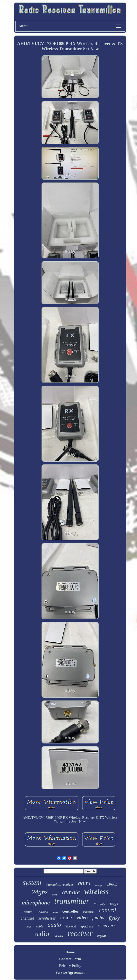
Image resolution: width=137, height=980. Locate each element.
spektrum (87, 926)
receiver (80, 933)
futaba (98, 918)
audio (54, 925)
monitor (43, 911)
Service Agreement (70, 972)
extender (58, 936)
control (107, 910)
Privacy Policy (70, 966)
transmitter (72, 901)
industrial (89, 912)
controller (70, 911)
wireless (96, 892)
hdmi (84, 883)
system (32, 882)
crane (66, 918)
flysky (114, 918)
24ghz (40, 892)
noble (39, 926)
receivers (107, 925)
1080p (112, 884)
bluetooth (71, 926)
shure (28, 912)
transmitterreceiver (60, 885)
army (55, 895)
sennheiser (47, 918)
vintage (99, 885)
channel (27, 918)
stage (114, 903)
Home (70, 952)
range (28, 926)
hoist (56, 912)
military (99, 904)
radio (42, 934)
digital (102, 936)
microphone (36, 903)
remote (71, 892)
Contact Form (70, 959)
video (82, 918)
